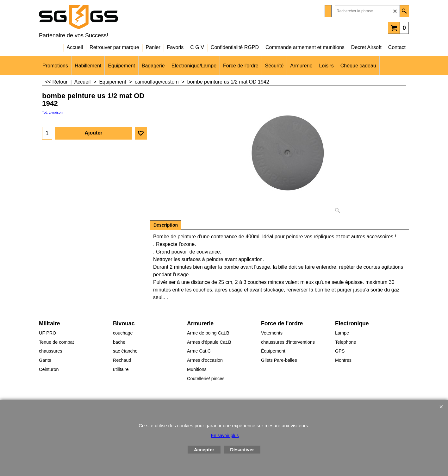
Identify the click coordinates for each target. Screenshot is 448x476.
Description (166, 225)
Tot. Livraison (52, 112)
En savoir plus (225, 435)
